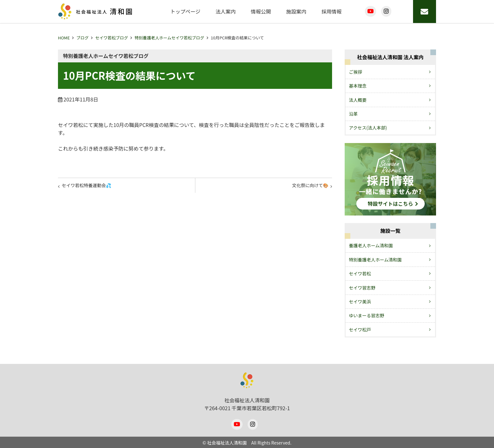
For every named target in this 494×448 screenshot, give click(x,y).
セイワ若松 (360, 273)
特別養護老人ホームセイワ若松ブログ (169, 38)
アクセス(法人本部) (368, 128)
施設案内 (296, 11)
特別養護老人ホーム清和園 (376, 260)
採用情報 (331, 11)
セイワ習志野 (362, 288)
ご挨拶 (356, 72)
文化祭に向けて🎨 (306, 187)
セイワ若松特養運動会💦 (91, 187)
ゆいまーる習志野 (367, 315)
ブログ (82, 38)
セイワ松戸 (360, 330)
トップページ (185, 11)
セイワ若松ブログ (112, 38)
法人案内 (226, 11)
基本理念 (358, 86)
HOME (64, 38)
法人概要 (358, 100)
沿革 (353, 114)
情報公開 (261, 11)
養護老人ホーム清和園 (371, 245)
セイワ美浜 (360, 302)
